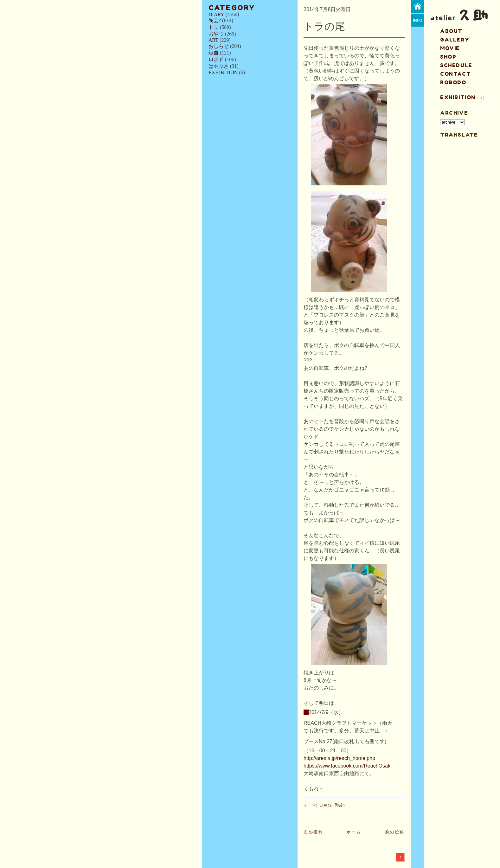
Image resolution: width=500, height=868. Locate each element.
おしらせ (219, 46)
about (451, 31)
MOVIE (450, 48)
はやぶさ (219, 66)
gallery (455, 40)
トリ (214, 27)
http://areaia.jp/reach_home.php (339, 758)
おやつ (216, 34)
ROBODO (453, 82)
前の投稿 (395, 832)
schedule (456, 65)
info (418, 20)
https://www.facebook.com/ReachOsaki (347, 766)
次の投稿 (313, 832)
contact (455, 74)
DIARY (216, 14)
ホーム (354, 832)
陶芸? (215, 20)
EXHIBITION (223, 72)
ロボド (216, 59)
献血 (214, 53)
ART (213, 40)
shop (448, 57)
